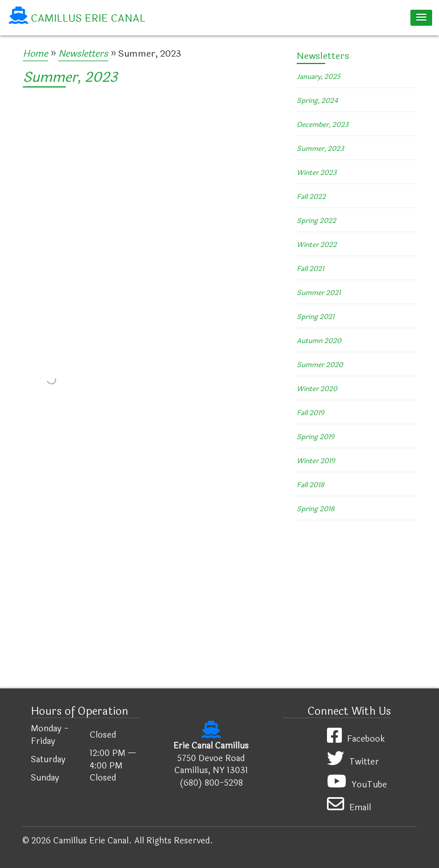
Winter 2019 (316, 461)
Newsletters (83, 53)
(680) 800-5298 (211, 783)
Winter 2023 (317, 173)
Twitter (353, 759)
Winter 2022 (317, 245)
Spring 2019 (316, 437)
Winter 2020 (317, 389)
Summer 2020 (320, 365)
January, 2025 (319, 77)
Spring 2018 (316, 509)
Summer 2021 (319, 293)
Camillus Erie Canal (88, 18)
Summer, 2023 (70, 77)
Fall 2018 (310, 485)
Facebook (356, 736)
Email (349, 805)
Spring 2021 (316, 317)
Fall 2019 (310, 413)
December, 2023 (323, 125)
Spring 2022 (316, 221)
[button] (421, 18)
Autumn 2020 (319, 341)
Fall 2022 (311, 197)
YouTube (357, 782)
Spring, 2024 (317, 101)
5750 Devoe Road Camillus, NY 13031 (211, 765)
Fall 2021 (310, 269)
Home (35, 53)
